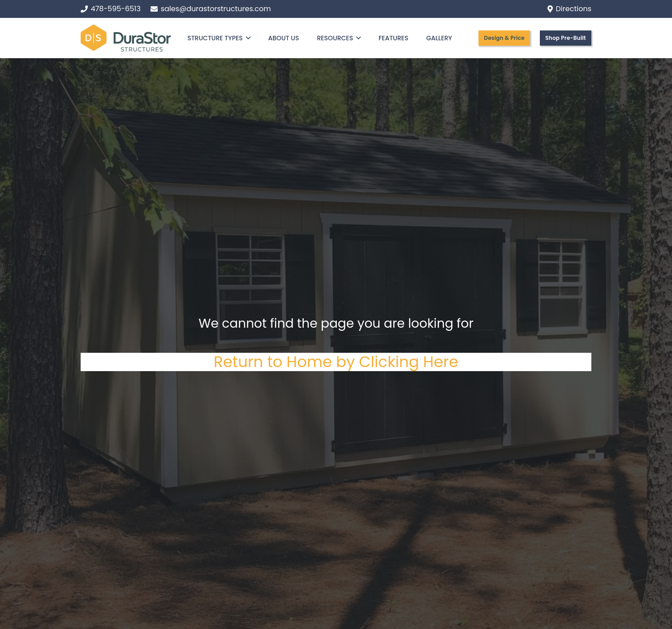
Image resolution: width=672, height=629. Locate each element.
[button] (247, 38)
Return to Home (275, 362)
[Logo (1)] (126, 38)
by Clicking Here (397, 362)
